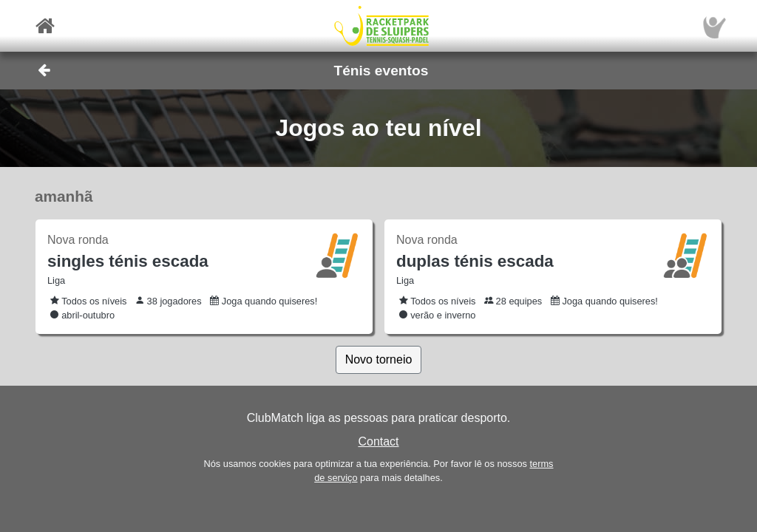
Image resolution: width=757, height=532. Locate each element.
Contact (378, 441)
